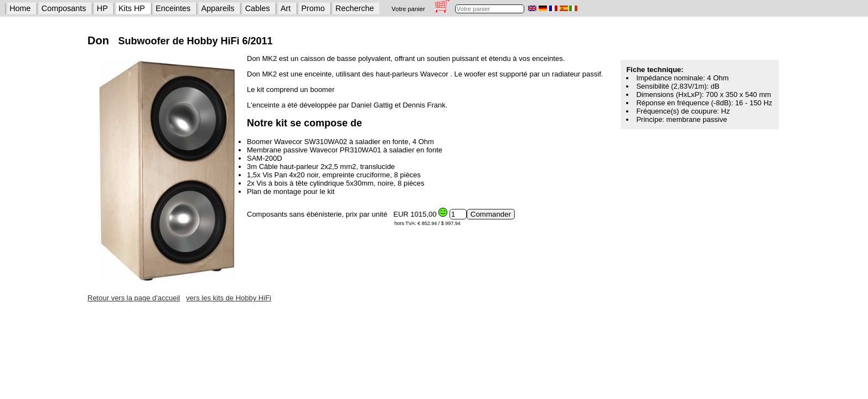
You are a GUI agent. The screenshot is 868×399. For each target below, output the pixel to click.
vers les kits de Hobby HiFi (229, 298)
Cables (258, 8)
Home (20, 8)
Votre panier (408, 9)
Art (286, 8)
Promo (313, 8)
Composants (64, 8)
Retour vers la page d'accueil (134, 298)
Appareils (218, 8)
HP (102, 8)
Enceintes (173, 8)
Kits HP (132, 8)
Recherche (355, 8)
